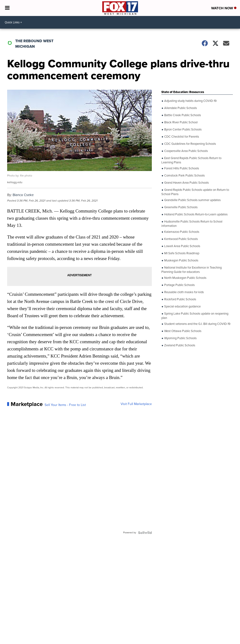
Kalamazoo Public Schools (181, 232)
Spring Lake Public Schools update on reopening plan (195, 315)
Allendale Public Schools (180, 108)
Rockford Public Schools (180, 299)
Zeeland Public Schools (179, 345)
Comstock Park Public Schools (184, 176)
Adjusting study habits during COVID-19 (190, 101)
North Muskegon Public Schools (185, 278)
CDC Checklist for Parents (181, 137)
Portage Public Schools (179, 285)
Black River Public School (181, 122)
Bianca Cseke (23, 195)
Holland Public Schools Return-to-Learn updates (196, 214)
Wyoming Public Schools (180, 338)
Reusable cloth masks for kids (184, 292)
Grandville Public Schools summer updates (192, 200)
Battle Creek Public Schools (182, 115)
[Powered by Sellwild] (145, 533)
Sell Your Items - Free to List (65, 405)
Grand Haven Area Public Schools (186, 183)
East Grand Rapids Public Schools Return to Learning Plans (191, 160)
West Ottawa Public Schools (182, 331)
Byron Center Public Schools (183, 130)
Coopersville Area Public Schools (186, 151)
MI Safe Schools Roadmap (181, 253)
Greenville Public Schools (181, 207)
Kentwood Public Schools (181, 239)
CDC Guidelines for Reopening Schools (190, 144)
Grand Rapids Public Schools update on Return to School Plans (195, 192)
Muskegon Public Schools (181, 260)
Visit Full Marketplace (136, 404)
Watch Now (224, 8)
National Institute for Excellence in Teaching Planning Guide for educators (191, 269)
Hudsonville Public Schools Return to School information (192, 223)
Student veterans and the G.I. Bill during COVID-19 (197, 324)
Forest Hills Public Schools (181, 168)
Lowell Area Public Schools (182, 246)
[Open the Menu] (7, 8)
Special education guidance (182, 306)
